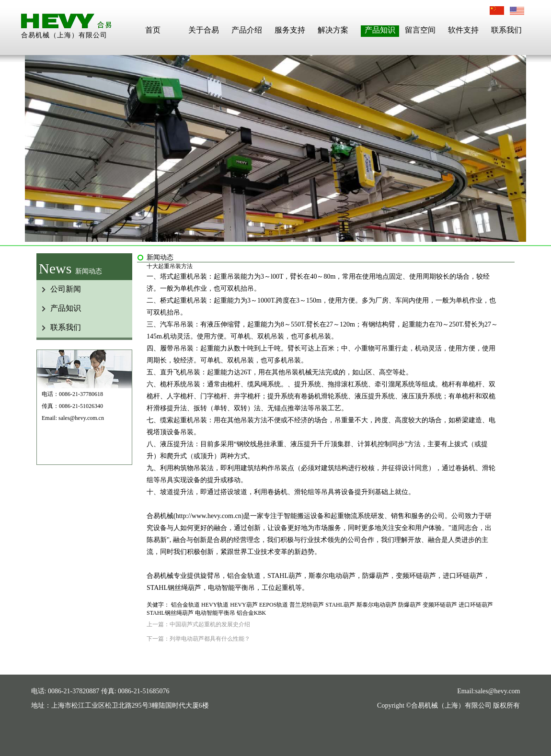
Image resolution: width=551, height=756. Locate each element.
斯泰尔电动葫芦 (377, 605)
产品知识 (380, 30)
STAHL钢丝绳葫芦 (170, 613)
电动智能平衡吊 (215, 613)
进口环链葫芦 (476, 605)
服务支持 (290, 30)
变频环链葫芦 (440, 605)
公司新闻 (66, 289)
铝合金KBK (251, 613)
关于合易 (204, 30)
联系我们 (506, 30)
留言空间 (420, 30)
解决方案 (333, 30)
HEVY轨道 (215, 605)
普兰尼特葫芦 (307, 605)
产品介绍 (247, 30)
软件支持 (463, 30)
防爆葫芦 (410, 605)
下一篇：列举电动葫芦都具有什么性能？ (198, 639)
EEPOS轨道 (274, 605)
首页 (153, 30)
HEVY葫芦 (244, 605)
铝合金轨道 (185, 605)
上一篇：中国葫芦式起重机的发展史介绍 (198, 624)
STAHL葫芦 (340, 605)
